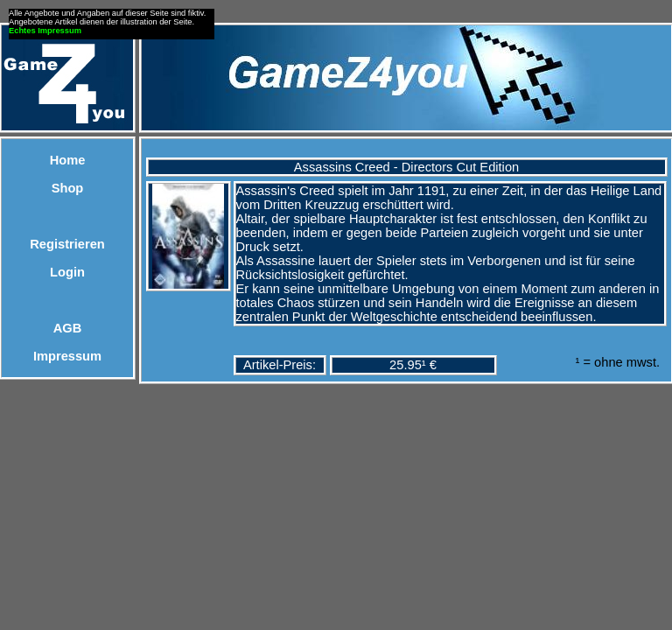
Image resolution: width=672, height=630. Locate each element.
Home (68, 160)
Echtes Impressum (45, 31)
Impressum (67, 356)
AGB (68, 328)
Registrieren (67, 244)
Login (67, 272)
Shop (68, 188)
